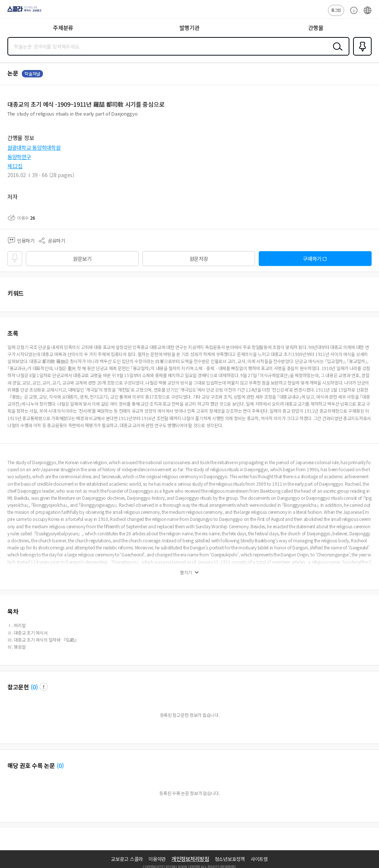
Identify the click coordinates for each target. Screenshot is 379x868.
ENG (368, 14)
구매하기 (312, 259)
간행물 (316, 28)
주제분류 (63, 28)
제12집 (15, 166)
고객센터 (352, 14)
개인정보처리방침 (190, 859)
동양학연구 (19, 157)
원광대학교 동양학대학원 (34, 147)
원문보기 (82, 259)
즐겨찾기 (361, 55)
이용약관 (157, 859)
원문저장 (199, 259)
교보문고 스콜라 (127, 859)
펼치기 (186, 572)
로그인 (336, 10)
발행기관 (190, 28)
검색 (336, 52)
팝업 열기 (44, 687)
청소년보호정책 (230, 859)
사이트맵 (259, 859)
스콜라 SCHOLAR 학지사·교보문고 (22, 11)
